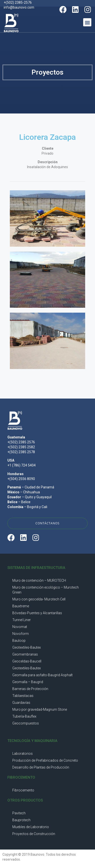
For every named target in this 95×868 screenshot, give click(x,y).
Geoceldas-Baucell (27, 661)
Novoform (21, 634)
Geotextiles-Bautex (27, 647)
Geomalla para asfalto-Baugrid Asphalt (42, 675)
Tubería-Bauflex (24, 716)
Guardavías (21, 703)
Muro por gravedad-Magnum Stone (40, 709)
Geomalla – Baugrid (28, 682)
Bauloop (19, 641)
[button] (87, 22)
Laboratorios (23, 754)
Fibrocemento (23, 790)
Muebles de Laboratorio (31, 827)
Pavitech (19, 813)
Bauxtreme (21, 606)
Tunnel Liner (22, 620)
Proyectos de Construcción (34, 834)
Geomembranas (25, 654)
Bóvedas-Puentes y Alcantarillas (37, 613)
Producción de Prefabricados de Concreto (45, 760)
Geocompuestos (26, 723)
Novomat (20, 627)
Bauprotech (21, 820)
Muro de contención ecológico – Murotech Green (46, 590)
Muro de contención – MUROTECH (39, 580)
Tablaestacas (23, 696)
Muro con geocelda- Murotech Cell (39, 599)
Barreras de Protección (30, 689)
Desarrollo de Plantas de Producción (41, 767)
